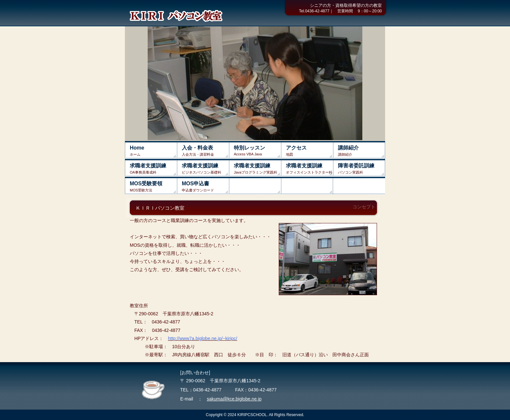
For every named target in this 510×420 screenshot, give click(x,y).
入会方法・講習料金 (205, 151)
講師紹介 (362, 151)
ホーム (153, 151)
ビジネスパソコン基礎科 (205, 169)
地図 (309, 151)
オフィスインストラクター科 (309, 169)
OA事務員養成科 (153, 169)
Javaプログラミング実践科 (257, 169)
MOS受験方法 (153, 186)
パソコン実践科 (362, 169)
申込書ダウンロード (205, 186)
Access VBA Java (257, 151)
